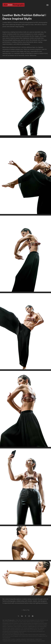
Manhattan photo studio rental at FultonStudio (26, 630)
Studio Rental (39, 639)
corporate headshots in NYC (17, 628)
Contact (13, 639)
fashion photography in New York (32, 628)
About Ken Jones (7, 639)
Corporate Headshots (21, 639)
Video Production (31, 639)
